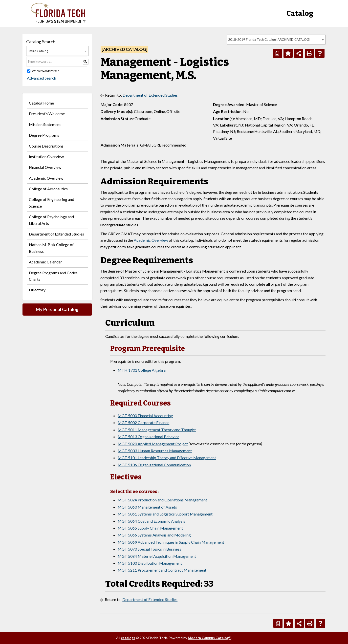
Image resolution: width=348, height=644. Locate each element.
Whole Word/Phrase (46, 71)
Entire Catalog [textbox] (38, 51)
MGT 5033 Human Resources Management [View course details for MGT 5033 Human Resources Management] (155, 451)
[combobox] (276, 40)
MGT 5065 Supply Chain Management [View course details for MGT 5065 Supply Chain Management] (150, 528)
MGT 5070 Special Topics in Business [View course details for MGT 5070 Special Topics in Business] (149, 549)
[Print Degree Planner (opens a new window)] (277, 53)
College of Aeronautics (48, 189)
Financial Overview (45, 167)
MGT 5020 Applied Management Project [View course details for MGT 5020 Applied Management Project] (153, 444)
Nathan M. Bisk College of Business (51, 248)
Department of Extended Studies (56, 234)
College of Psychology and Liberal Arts (51, 220)
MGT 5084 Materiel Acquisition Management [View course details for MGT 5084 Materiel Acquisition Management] (157, 556)
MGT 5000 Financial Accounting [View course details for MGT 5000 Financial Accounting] (145, 416)
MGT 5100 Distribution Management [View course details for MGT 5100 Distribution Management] (150, 563)
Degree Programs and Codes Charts (53, 276)
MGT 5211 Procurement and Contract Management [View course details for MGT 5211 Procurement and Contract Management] (162, 570)
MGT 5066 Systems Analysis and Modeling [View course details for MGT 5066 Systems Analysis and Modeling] (154, 535)
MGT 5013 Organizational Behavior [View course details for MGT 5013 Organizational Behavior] (148, 437)
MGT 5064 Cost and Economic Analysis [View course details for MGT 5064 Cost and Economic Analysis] (151, 521)
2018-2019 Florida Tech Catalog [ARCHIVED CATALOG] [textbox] (269, 40)
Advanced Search (41, 78)
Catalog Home (41, 103)
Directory (37, 290)
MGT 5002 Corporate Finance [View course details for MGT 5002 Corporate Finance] (143, 422)
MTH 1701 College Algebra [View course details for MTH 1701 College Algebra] (142, 370)
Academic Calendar (45, 262)
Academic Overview (46, 178)
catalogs (128, 638)
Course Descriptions (46, 146)
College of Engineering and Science (52, 203)
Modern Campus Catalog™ (210, 638)
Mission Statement (45, 124)
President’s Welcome (47, 114)
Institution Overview (46, 157)
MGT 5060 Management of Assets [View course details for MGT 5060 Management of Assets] (147, 507)
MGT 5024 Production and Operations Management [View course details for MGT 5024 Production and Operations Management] (162, 500)
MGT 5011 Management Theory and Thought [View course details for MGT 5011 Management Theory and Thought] (157, 430)
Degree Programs (44, 135)
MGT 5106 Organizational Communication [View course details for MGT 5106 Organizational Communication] (154, 465)
